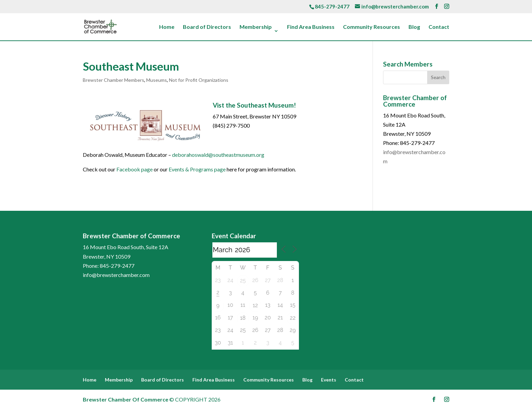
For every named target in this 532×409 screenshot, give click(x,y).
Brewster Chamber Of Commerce (126, 399)
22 (293, 318)
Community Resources (372, 27)
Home (167, 27)
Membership (256, 27)
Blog (414, 27)
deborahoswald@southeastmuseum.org (218, 155)
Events (329, 380)
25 (243, 281)
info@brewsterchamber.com (116, 275)
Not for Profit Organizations (199, 80)
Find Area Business (311, 27)
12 (255, 305)
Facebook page (135, 169)
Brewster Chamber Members (113, 80)
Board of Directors (207, 27)
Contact (439, 27)
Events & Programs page (197, 169)
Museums (157, 80)
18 (243, 318)
